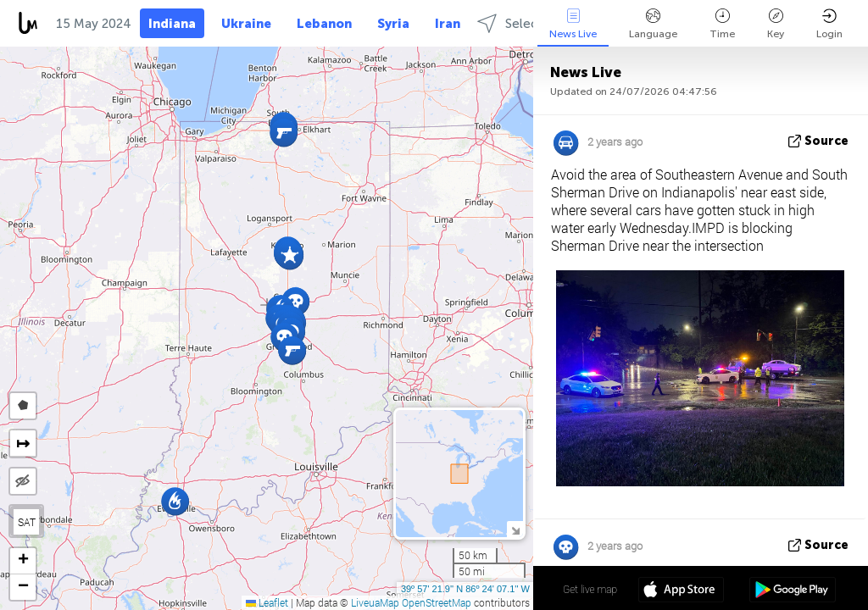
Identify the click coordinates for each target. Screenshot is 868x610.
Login (829, 24)
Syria (393, 24)
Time (722, 24)
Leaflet (267, 602)
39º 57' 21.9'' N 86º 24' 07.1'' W (465, 589)
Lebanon (324, 24)
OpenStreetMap (437, 602)
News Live (573, 24)
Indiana (172, 24)
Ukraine (246, 24)
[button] (289, 255)
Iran (448, 24)
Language (653, 24)
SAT (27, 522)
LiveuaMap (375, 602)
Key (776, 24)
